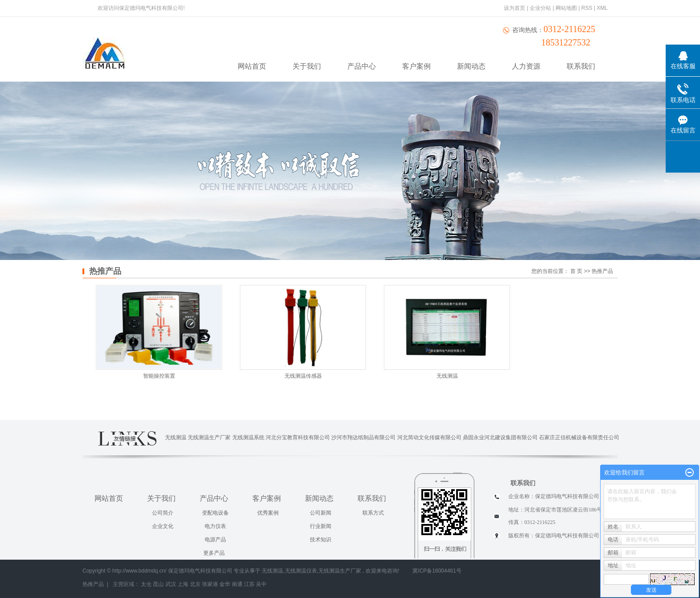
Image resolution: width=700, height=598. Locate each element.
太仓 (146, 584)
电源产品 (215, 540)
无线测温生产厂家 (209, 437)
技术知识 (321, 540)
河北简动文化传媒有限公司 (429, 437)
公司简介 (163, 513)
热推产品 (93, 584)
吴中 (261, 584)
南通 (237, 584)
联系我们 (581, 66)
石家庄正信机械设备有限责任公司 (579, 437)
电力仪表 (215, 526)
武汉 (171, 584)
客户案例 (416, 66)
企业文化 (163, 526)
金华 (225, 584)
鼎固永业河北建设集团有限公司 (500, 437)
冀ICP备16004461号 (437, 571)
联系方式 (373, 513)
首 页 (576, 271)
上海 (183, 584)
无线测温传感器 (303, 376)
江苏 (249, 584)
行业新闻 (321, 526)
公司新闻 (321, 513)
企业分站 (540, 8)
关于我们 (307, 66)
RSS (587, 8)
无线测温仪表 (301, 571)
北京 (195, 584)
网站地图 (567, 8)
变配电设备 (215, 513)
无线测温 (447, 376)
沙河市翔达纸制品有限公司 (363, 437)
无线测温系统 (248, 437)
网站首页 (252, 66)
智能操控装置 (159, 376)
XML (602, 8)
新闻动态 (471, 66)
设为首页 (515, 8)
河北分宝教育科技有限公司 (298, 437)
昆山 (158, 584)
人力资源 (526, 66)
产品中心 (362, 66)
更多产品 (214, 553)
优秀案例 (268, 513)
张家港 (210, 584)
